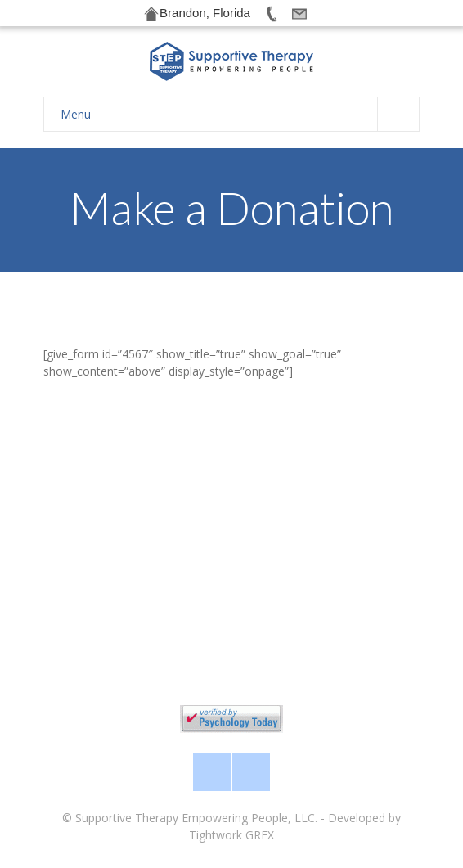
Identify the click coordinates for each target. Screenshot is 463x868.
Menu (240, 114)
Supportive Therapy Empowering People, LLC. (196, 818)
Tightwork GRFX (231, 835)
